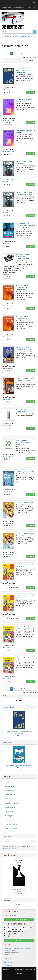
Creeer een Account (10, 915)
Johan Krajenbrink (8, 120)
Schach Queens (8, 426)
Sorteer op (31, 61)
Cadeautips (8, 816)
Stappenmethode (10, 807)
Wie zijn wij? (8, 962)
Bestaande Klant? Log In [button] (19, 920)
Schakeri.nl (23, 978)
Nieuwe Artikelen (8, 707)
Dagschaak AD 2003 (19, 889)
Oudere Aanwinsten (11, 828)
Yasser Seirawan (8, 306)
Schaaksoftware (10, 795)
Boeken (7, 782)
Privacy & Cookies (10, 951)
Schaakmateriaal (10, 791)
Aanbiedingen (7, 742)
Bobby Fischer (7, 90)
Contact (6, 955)
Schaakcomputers (10, 786)
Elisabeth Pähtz (8, 492)
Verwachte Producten (11, 803)
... (32, 53)
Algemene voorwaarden (12, 953)
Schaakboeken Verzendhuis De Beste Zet (18, 8)
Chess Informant (8, 523)
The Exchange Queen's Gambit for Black (19, 766)
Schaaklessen (8, 965)
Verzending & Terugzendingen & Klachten (17, 949)
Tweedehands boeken (12, 824)
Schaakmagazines (10, 799)
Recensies (19, 905)
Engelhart (6, 274)
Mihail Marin (6, 244)
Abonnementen (9, 812)
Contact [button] (19, 940)
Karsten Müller (7, 368)
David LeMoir (7, 585)
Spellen (7, 820)
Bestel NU (31, 92)
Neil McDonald (7, 182)
